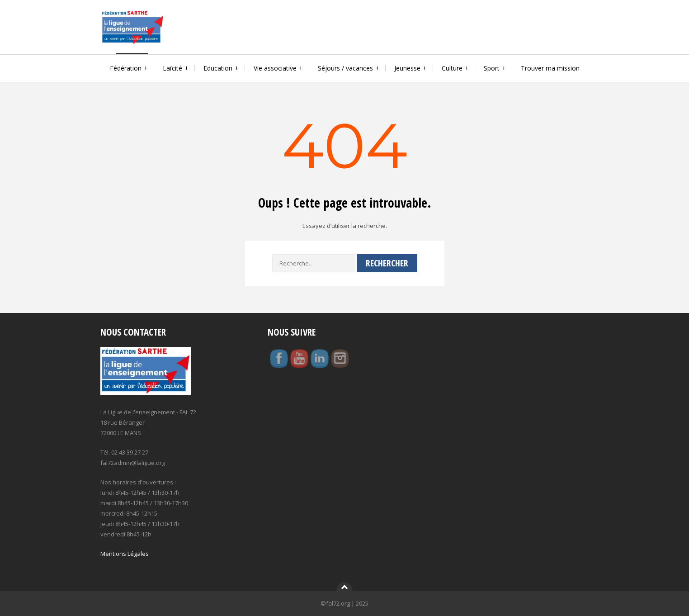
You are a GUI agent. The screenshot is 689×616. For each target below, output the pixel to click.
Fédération (126, 68)
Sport (492, 68)
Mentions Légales (125, 554)
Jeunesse (407, 68)
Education (218, 68)
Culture (452, 68)
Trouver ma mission (550, 68)
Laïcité (172, 68)
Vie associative (275, 68)
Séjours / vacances (345, 68)
